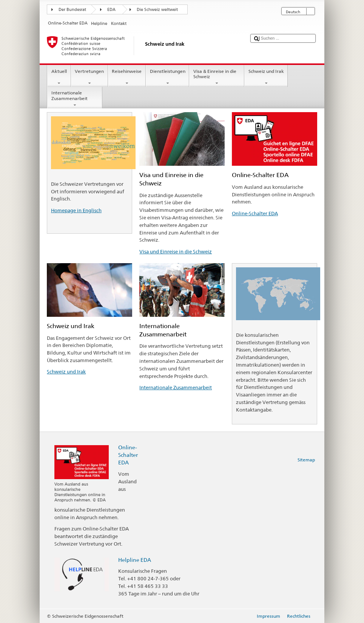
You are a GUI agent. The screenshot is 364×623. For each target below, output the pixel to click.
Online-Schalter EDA (255, 213)
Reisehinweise (127, 77)
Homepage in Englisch (76, 210)
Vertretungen (89, 77)
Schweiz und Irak (266, 77)
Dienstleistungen (167, 77)
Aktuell (59, 77)
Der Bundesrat (72, 10)
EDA (111, 10)
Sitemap (306, 460)
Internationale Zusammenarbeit (75, 99)
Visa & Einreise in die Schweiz (217, 77)
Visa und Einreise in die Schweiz (176, 251)
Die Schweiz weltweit (157, 10)
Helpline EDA (135, 560)
